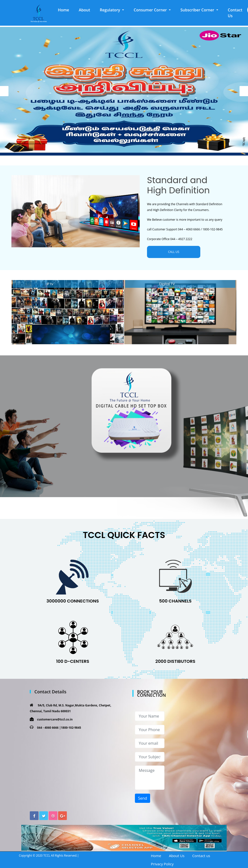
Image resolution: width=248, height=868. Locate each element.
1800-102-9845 (71, 728)
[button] (112, 10)
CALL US (174, 252)
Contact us (201, 856)
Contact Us (235, 13)
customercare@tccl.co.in (55, 719)
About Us (177, 856)
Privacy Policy (162, 864)
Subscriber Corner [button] (198, 10)
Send (143, 798)
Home (66, 10)
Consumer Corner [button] (151, 10)
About (84, 10)
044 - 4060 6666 (48, 728)
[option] (124, 91)
